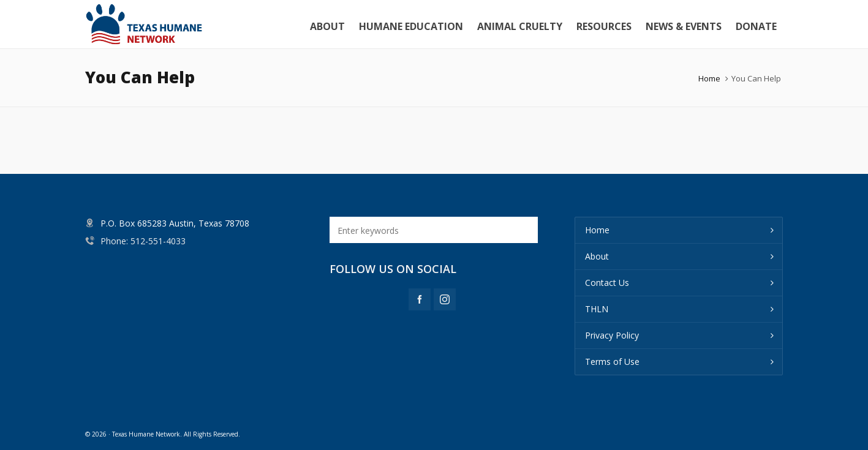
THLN (597, 309)
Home (709, 78)
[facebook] (420, 299)
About (597, 256)
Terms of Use (612, 362)
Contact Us (607, 283)
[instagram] (445, 299)
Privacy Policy (612, 335)
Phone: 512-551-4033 (143, 241)
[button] (523, 230)
